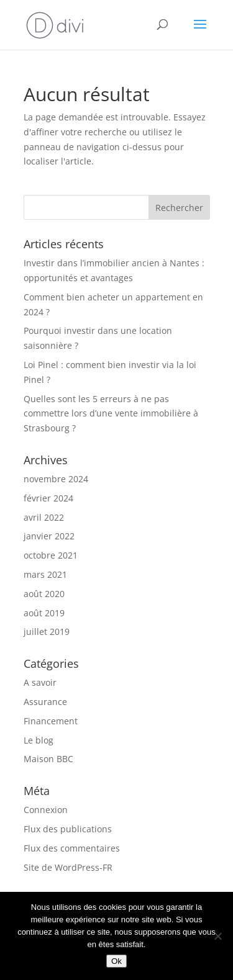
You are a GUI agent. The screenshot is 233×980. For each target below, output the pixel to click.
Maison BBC (48, 759)
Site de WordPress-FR (68, 867)
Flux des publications (68, 829)
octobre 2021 (51, 555)
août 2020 (44, 594)
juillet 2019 (47, 632)
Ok (116, 961)
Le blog (39, 740)
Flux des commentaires (72, 848)
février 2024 (48, 498)
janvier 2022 (49, 536)
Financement (51, 721)
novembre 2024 (56, 479)
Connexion (46, 810)
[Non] (217, 936)
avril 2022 (44, 517)
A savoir (40, 682)
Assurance (45, 702)
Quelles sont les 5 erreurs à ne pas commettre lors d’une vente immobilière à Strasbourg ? (111, 414)
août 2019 (44, 613)
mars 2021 (45, 574)
